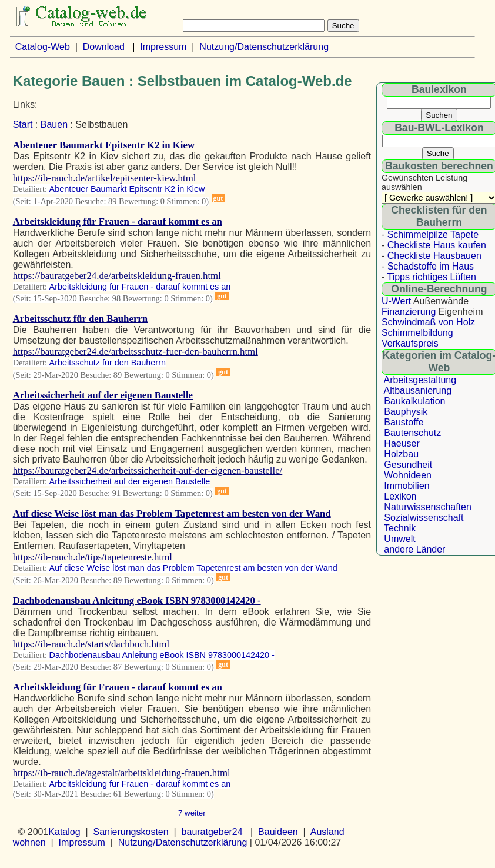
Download (104, 47)
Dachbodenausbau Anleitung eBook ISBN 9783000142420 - (137, 601)
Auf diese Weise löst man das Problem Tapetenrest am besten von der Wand (172, 513)
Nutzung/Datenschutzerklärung (264, 47)
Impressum (163, 47)
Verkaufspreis (410, 343)
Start (23, 124)
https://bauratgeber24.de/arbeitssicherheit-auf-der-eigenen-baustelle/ (148, 470)
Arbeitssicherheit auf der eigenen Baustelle (103, 395)
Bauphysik (406, 412)
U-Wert (396, 301)
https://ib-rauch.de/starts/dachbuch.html (91, 644)
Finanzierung (409, 312)
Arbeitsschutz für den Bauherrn (81, 319)
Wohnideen (408, 475)
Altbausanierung (417, 390)
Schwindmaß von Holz (428, 322)
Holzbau (401, 454)
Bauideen (278, 832)
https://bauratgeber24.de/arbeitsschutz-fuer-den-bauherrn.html (136, 352)
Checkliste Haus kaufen (437, 245)
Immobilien (407, 486)
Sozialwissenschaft (424, 518)
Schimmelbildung (417, 333)
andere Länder (414, 549)
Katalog (64, 832)
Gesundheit (408, 465)
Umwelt (399, 539)
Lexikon (400, 496)
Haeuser (402, 443)
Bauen (54, 124)
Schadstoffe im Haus (431, 266)
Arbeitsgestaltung (420, 380)
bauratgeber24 (212, 832)
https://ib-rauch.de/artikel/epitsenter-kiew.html (105, 178)
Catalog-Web (43, 47)
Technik (400, 528)
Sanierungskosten (131, 832)
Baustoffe (404, 422)
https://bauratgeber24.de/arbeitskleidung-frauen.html (117, 276)
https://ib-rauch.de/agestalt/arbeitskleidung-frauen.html (122, 773)
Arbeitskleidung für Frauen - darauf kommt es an (118, 222)
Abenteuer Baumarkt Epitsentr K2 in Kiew (104, 145)
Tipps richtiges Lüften (431, 277)
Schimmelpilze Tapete (433, 235)
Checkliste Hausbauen (434, 256)
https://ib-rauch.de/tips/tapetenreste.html (93, 557)
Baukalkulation (414, 401)
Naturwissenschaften (428, 507)
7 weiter (192, 813)
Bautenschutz (412, 433)
